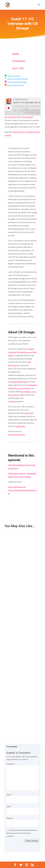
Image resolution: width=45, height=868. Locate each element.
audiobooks (21, 426)
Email (9, 806)
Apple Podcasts (19, 132)
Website (10, 818)
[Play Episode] (9, 108)
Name (9, 795)
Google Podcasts (34, 132)
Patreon (14, 401)
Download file (10, 117)
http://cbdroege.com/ (17, 435)
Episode (16, 54)
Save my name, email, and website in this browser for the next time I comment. (22, 833)
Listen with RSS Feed (15, 85)
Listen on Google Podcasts (18, 79)
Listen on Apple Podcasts (17, 82)
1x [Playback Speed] (19, 111)
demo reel (29, 413)
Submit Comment (32, 841)
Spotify (8, 135)
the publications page (19, 382)
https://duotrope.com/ (17, 487)
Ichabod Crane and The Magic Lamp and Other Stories (22, 352)
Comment (11, 764)
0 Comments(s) (19, 61)
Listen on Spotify (14, 76)
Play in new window (25, 117)
